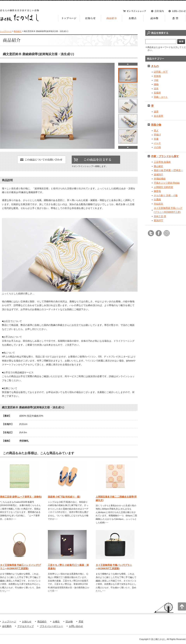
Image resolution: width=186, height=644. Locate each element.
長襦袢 (157, 93)
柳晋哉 (157, 191)
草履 (156, 139)
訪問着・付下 (161, 72)
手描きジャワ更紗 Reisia (167, 183)
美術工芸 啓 (160, 216)
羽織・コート (161, 97)
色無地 (157, 76)
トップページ (6, 31)
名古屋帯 (158, 116)
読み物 (69, 622)
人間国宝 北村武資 (163, 187)
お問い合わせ (76, 626)
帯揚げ (157, 135)
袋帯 (156, 112)
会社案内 (7, 626)
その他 (157, 147)
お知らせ (27, 622)
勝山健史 (158, 166)
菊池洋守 (158, 220)
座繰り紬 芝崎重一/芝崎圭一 (168, 170)
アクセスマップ (26, 626)
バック (157, 143)
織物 (156, 84)
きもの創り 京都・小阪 (166, 195)
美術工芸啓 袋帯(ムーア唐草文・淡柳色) (21, 497)
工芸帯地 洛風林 (162, 162)
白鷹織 (157, 200)
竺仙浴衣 (158, 204)
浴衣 (156, 89)
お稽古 (56, 622)
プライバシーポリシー (51, 626)
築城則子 (158, 175)
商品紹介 (18, 31)
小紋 (156, 80)
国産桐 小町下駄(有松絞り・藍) (64, 497)
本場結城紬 (160, 179)
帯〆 (156, 131)
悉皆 (81, 622)
